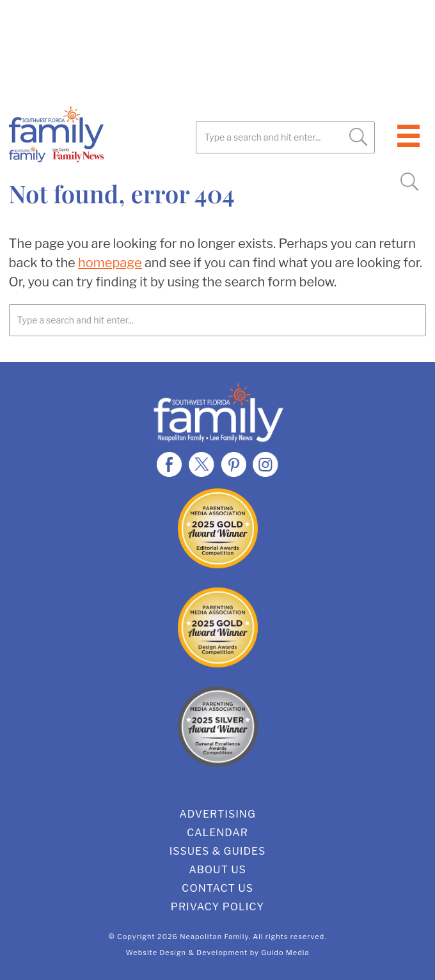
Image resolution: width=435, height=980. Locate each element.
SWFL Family (115, 134)
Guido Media (285, 953)
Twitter (202, 464)
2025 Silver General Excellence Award (218, 727)
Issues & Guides (218, 851)
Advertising (217, 814)
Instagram (265, 464)
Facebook (170, 464)
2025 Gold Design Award (218, 627)
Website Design (156, 953)
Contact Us (217, 888)
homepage (110, 263)
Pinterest (233, 464)
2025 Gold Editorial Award (218, 528)
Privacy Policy (217, 907)
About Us (217, 870)
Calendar (217, 833)
